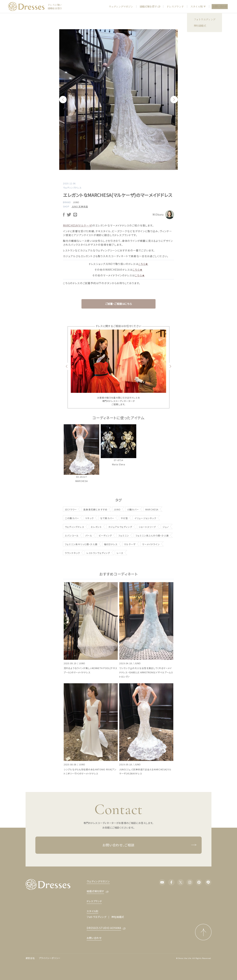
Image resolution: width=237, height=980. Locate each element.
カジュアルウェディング (120, 527)
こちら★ (143, 264)
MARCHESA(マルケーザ (77, 225)
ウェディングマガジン (121, 6)
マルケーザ (130, 544)
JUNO (76, 202)
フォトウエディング (96, 917)
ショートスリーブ (147, 527)
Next (174, 100)
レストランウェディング (98, 553)
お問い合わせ (220, 6)
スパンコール (72, 535)
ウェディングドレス (75, 527)
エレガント (96, 527)
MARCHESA (152, 509)
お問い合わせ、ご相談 (149, 845)
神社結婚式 (118, 917)
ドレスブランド (175, 6)
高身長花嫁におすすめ (95, 509)
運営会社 (30, 958)
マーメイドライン (151, 544)
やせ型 (124, 518)
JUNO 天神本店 (80, 206)
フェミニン (124, 535)
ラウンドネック (72, 553)
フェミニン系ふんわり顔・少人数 (152, 535)
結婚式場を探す (150, 7)
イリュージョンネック (145, 518)
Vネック (90, 518)
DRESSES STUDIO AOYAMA (104, 928)
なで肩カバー (107, 518)
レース (120, 553)
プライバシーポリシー (50, 958)
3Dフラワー (71, 509)
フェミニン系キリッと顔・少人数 (81, 544)
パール (89, 535)
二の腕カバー (72, 518)
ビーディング (105, 535)
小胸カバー (133, 509)
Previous (63, 100)
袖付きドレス (111, 544)
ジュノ (166, 527)
